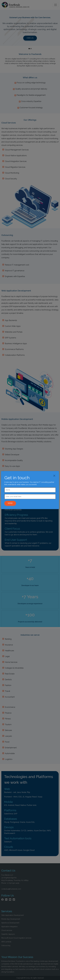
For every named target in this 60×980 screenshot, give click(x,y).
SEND (10, 503)
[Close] (54, 476)
